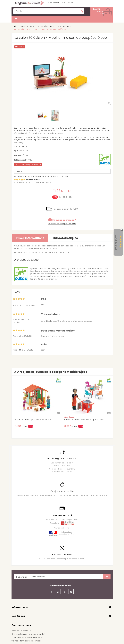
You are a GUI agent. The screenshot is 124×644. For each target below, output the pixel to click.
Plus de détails (20, 146)
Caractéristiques (65, 238)
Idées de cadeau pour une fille (62, 224)
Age (16, 151)
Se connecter (53, 3)
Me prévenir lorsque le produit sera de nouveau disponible (41, 176)
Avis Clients (116, 242)
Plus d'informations (30, 238)
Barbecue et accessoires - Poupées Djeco (84, 420)
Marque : (18, 155)
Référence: (19, 160)
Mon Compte (67, 3)
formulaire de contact (30, 641)
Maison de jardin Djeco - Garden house (32, 420)
